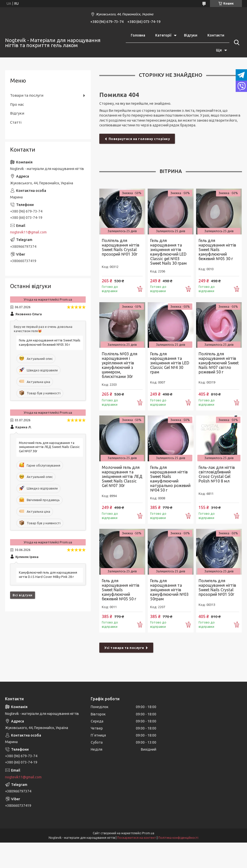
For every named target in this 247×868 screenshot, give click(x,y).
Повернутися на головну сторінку (139, 139)
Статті (16, 122)
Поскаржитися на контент (137, 838)
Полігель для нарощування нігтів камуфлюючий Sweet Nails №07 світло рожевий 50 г (219, 363)
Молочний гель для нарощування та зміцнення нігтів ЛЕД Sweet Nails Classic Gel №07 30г (122, 476)
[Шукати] (236, 43)
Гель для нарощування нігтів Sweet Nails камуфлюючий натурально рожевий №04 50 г (170, 479)
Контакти (216, 35)
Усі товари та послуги (124, 648)
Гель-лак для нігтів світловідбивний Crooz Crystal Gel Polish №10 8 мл (217, 474)
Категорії (163, 35)
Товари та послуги (27, 95)
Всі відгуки (23, 595)
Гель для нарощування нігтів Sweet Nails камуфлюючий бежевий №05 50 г (121, 590)
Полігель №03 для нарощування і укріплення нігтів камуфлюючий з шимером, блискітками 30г (120, 365)
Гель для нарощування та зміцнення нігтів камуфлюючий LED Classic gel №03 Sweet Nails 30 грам (168, 252)
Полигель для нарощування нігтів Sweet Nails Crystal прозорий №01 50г (217, 587)
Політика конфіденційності (178, 838)
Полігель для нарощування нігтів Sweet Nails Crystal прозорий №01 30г (121, 247)
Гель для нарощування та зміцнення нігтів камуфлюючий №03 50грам (169, 590)
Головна (138, 35)
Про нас (17, 104)
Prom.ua (148, 833)
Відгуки (191, 35)
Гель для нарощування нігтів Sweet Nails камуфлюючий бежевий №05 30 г (217, 250)
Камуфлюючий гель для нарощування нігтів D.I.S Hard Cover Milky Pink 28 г (48, 575)
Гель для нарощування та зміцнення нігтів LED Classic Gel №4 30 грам (170, 363)
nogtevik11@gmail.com (28, 232)
